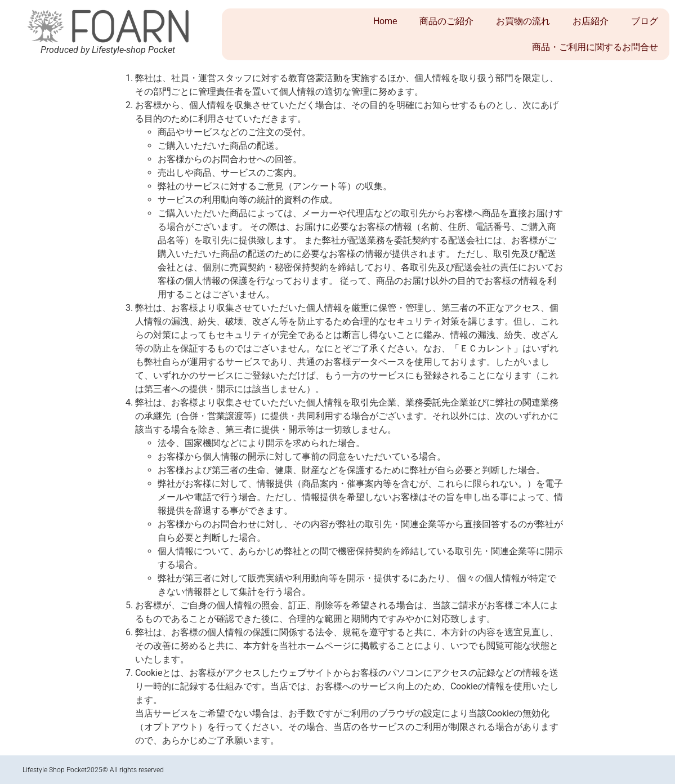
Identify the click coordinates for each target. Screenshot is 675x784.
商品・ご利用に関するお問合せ (595, 47)
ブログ (645, 21)
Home (385, 21)
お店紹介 (591, 21)
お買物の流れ (523, 21)
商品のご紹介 (446, 21)
